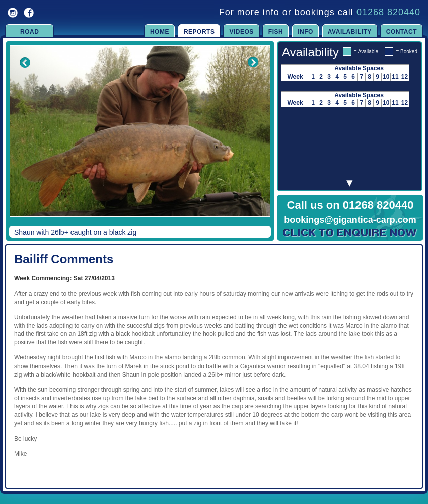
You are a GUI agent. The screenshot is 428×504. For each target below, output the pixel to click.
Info (305, 32)
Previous (18, 138)
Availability (350, 32)
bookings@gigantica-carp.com (350, 220)
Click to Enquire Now (350, 233)
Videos (241, 32)
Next (253, 138)
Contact (402, 32)
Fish (276, 32)
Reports (199, 32)
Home (160, 32)
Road (29, 32)
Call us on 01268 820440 (350, 205)
